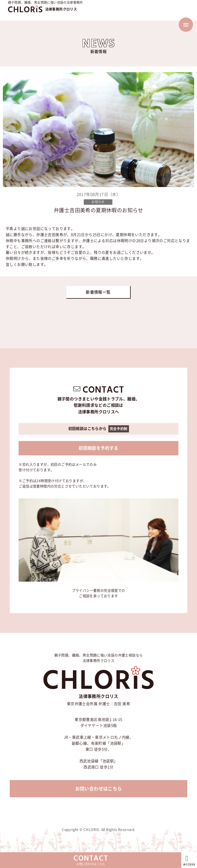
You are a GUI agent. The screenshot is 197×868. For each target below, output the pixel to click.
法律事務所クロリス (61, 9)
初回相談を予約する (98, 448)
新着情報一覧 (98, 292)
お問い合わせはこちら (99, 789)
